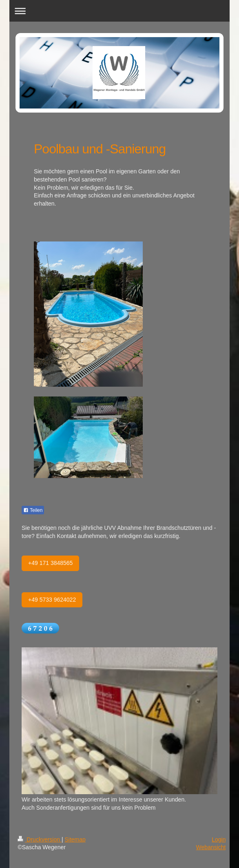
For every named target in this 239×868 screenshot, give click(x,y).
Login (219, 839)
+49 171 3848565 (50, 563)
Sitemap (75, 839)
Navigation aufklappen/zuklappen (119, 11)
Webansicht (211, 847)
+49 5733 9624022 (52, 600)
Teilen (33, 510)
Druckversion (39, 839)
